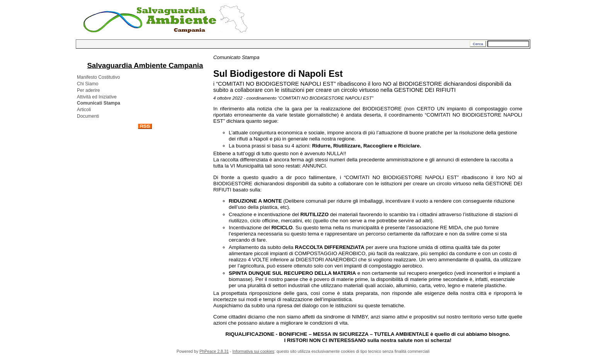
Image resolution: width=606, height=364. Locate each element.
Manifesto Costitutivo (98, 77)
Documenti (88, 116)
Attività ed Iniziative (97, 97)
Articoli (84, 110)
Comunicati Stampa (99, 103)
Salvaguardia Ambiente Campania (145, 65)
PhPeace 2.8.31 (214, 351)
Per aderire (88, 90)
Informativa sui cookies (253, 351)
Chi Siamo (88, 84)
